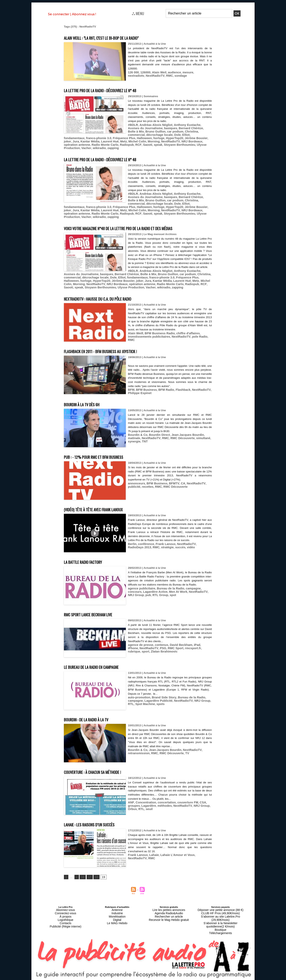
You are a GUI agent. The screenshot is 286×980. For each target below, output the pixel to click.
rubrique (190, 646)
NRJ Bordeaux (103, 140)
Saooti (189, 140)
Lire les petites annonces (169, 908)
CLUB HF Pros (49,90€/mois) (220, 910)
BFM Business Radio (156, 335)
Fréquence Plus (197, 134)
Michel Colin (194, 137)
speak (198, 140)
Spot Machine (137, 701)
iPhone (198, 643)
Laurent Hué (170, 137)
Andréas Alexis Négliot (153, 125)
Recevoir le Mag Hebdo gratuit (169, 915)
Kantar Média (152, 137)
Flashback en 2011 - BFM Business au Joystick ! (114, 349)
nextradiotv (195, 72)
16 (82, 875)
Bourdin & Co (137, 432)
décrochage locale (196, 131)
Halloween (70, 137)
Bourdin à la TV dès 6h (88, 402)
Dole (131, 134)
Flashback (177, 388)
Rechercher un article (169, 913)
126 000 (133, 72)
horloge (84, 137)
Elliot (138, 134)
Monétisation (117, 913)
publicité (204, 485)
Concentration (144, 800)
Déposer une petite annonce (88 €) (220, 908)
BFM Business (144, 388)
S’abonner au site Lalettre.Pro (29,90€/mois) (220, 913)
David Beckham (175, 643)
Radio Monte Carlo (151, 140)
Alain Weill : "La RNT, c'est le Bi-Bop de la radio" (116, 37)
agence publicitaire (140, 590)
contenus (158, 643)
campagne (186, 590)
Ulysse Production (105, 143)
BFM (131, 388)
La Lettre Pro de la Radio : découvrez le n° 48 (114, 90)
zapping (147, 143)
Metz (182, 137)
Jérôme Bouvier (117, 137)
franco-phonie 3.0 (174, 134)
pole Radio (192, 338)
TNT (206, 436)
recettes (133, 488)
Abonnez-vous (66, 908)
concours (201, 590)
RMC (149, 75)
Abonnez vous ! (84, 14)
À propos (66, 913)
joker (132, 137)
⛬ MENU (138, 13)
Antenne (117, 908)
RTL (205, 698)
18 (95, 875)
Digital (117, 915)
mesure (182, 72)
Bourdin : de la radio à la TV (94, 717)
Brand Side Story (160, 695)
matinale (203, 432)
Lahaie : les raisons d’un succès (98, 822)
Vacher (123, 143)
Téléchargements (221, 923)
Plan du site (133, 978)
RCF (180, 140)
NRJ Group (194, 593)
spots (151, 701)
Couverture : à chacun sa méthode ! (103, 769)
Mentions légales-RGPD (176, 975)
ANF (130, 800)
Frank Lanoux (162, 546)
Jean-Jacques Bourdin (181, 432)
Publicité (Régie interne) (65, 920)
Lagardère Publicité (155, 698)
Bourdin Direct (156, 432)
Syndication (153, 978)
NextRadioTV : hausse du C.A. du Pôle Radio (109, 296)
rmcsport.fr (176, 646)
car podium (146, 131)
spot (146, 596)
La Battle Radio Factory (90, 559)
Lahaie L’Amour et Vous (172, 853)
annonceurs (136, 485)
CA (177, 485)
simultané (183, 436)
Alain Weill (135, 335)
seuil (131, 806)
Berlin (132, 546)
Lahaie (151, 853)
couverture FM (181, 800)
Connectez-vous (66, 910)
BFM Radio (162, 388)
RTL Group (135, 596)
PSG (149, 646)
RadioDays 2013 (200, 546)
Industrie (117, 910)
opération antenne (126, 140)
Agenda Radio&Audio (169, 910)
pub (205, 593)
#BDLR (132, 125)
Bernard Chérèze (169, 128)
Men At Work (159, 593)
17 (88, 875)
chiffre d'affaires (182, 335)
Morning (69, 140)
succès (153, 549)
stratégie (141, 549)
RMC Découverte (164, 436)
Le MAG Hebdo (117, 918)
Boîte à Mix (189, 128)
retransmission (138, 751)
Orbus (194, 803)
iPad (190, 643)
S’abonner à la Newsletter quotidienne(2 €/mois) (220, 916)
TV (181, 751)
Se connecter (59, 14)
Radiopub (170, 140)
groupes (204, 800)
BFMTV (169, 485)
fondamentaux (152, 134)
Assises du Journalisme (145, 273)
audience (170, 72)
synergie (196, 436)
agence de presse (139, 643)
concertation (162, 800)
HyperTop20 (98, 137)
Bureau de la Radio (166, 590)
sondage (159, 75)
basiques (151, 128)
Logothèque (66, 915)
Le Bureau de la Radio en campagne (102, 664)
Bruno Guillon (79, 276)
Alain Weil (156, 72)
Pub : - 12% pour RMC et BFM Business (105, 454)
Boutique (220, 920)
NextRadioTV (136, 75)
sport (200, 646)
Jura (139, 137)
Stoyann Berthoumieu (78, 143)
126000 (144, 72)
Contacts (65, 918)
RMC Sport (160, 646)
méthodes (149, 803)
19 (101, 875)
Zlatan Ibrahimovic (140, 649)
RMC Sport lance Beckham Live (98, 612)
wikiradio (134, 143)
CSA (195, 800)
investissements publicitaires (147, 338)
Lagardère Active (139, 593)
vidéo (162, 549)
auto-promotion (138, 695)
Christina (160, 131)
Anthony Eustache (181, 125)
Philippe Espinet (138, 391)
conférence (144, 546)
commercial (175, 131)
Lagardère (134, 803)
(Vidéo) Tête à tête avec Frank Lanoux (105, 507)
